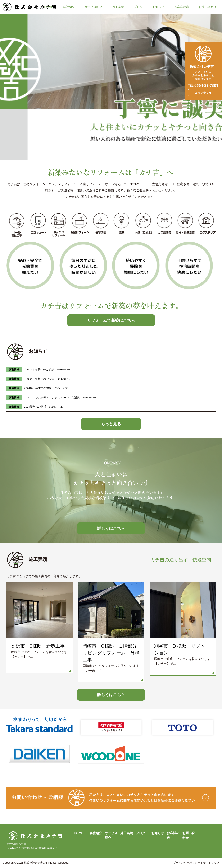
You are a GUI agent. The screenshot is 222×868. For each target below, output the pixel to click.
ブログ (138, 7)
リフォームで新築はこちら (111, 320)
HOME (49, 7)
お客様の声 (182, 7)
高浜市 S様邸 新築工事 (38, 646)
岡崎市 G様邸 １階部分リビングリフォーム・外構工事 (111, 653)
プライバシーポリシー (187, 863)
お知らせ (158, 7)
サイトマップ (211, 863)
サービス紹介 (94, 7)
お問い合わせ (208, 7)
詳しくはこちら (111, 528)
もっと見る (111, 424)
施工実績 (118, 7)
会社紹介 (69, 7)
